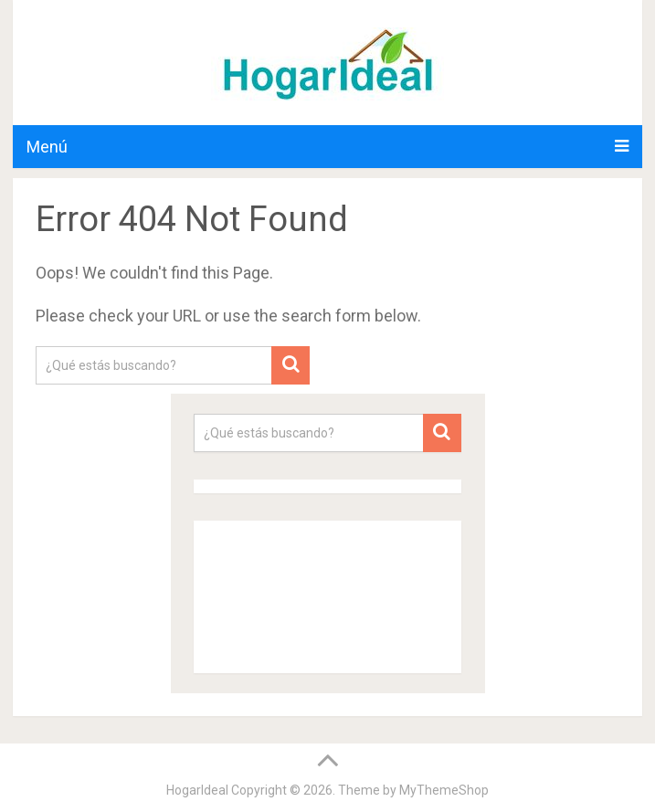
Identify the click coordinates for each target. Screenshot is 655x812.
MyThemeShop (444, 790)
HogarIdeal (197, 790)
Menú (47, 147)
